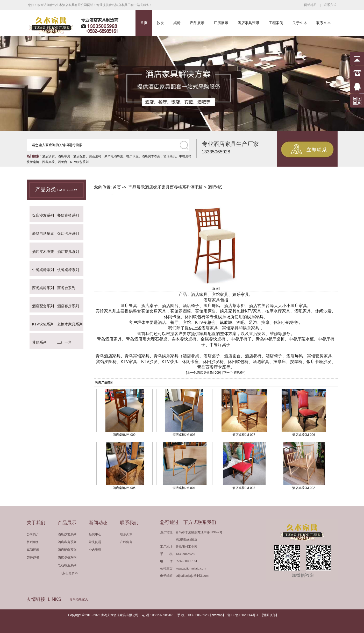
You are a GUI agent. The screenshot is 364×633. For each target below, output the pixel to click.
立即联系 (317, 150)
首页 (144, 23)
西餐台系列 (66, 288)
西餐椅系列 (180, 187)
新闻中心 (95, 534)
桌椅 (177, 23)
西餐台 (62, 162)
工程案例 (276, 23)
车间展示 (33, 550)
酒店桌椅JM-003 (244, 488)
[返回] (216, 288)
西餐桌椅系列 (43, 288)
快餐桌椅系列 (68, 270)
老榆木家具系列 (70, 324)
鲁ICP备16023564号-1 (243, 615)
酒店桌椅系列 (67, 558)
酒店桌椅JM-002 (304, 488)
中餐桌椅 (185, 156)
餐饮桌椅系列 (68, 215)
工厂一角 (65, 342)
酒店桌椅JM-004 (184, 488)
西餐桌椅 (48, 162)
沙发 (160, 23)
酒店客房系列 (68, 306)
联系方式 (330, 5)
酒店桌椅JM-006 (304, 435)
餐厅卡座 (132, 156)
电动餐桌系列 (67, 565)
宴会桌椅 (95, 156)
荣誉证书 (33, 558)
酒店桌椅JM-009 (208, 373)
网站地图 (310, 5)
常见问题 (95, 542)
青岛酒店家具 (79, 599)
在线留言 (126, 542)
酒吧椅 (197, 187)
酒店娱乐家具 (157, 187)
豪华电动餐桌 (114, 156)
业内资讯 (95, 550)
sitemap (217, 615)
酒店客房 (64, 156)
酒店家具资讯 (248, 23)
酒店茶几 (170, 156)
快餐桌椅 (33, 162)
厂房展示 (221, 23)
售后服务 (33, 542)
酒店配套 (80, 156)
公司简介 (33, 534)
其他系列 (39, 342)
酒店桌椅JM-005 (124, 488)
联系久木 (324, 23)
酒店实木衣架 (151, 156)
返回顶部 (269, 615)
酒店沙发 (48, 156)
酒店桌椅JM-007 (244, 435)
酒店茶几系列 (68, 252)
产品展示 (197, 23)
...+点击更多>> (68, 573)
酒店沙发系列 (67, 534)
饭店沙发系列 (43, 215)
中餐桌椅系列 (43, 270)
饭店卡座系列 (68, 233)
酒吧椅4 (239, 373)
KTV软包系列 (79, 162)
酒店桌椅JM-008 (184, 435)
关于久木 (300, 23)
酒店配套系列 (43, 306)
